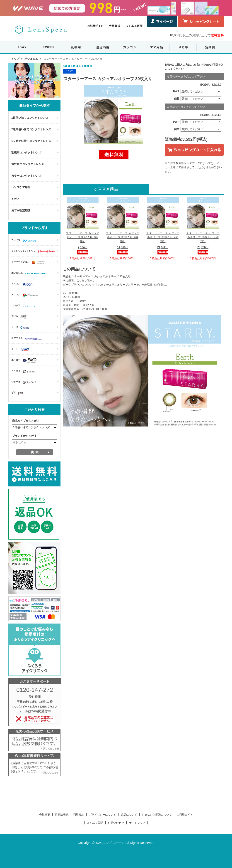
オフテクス (28, 339)
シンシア (24, 306)
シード (21, 328)
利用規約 (79, 815)
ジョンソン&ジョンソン (34, 252)
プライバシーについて (102, 815)
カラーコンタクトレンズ (26, 176)
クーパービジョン (29, 262)
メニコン (26, 295)
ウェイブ (25, 241)
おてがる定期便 (21, 210)
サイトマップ (137, 823)
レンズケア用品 (21, 187)
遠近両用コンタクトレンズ (28, 164)
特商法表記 (62, 815)
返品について (129, 815)
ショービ (25, 382)
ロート (21, 350)
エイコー (25, 360)
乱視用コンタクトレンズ (26, 153)
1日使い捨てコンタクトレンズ (30, 118)
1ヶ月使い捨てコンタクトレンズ (31, 141)
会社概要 (45, 815)
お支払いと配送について (157, 815)
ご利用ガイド (185, 815)
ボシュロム (31, 59)
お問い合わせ (116, 823)
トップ (15, 59)
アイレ (20, 317)
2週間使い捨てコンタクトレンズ (31, 129)
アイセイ (24, 371)
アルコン (23, 284)
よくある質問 (95, 823)
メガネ (15, 199)
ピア (18, 393)
